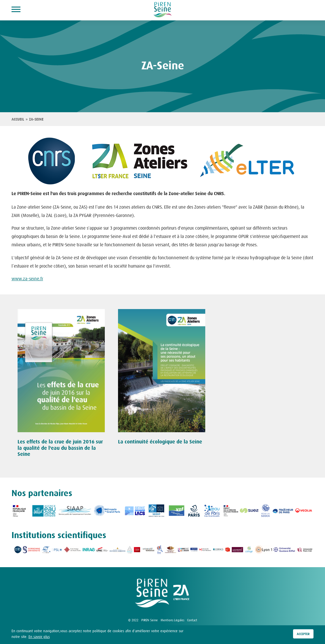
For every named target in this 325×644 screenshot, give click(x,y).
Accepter (303, 634)
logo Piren (152, 593)
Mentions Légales (172, 620)
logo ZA (181, 593)
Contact (192, 620)
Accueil (18, 119)
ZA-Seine (36, 119)
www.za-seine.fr (27, 279)
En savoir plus (39, 637)
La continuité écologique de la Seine (160, 442)
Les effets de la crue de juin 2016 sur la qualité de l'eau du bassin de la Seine (60, 448)
